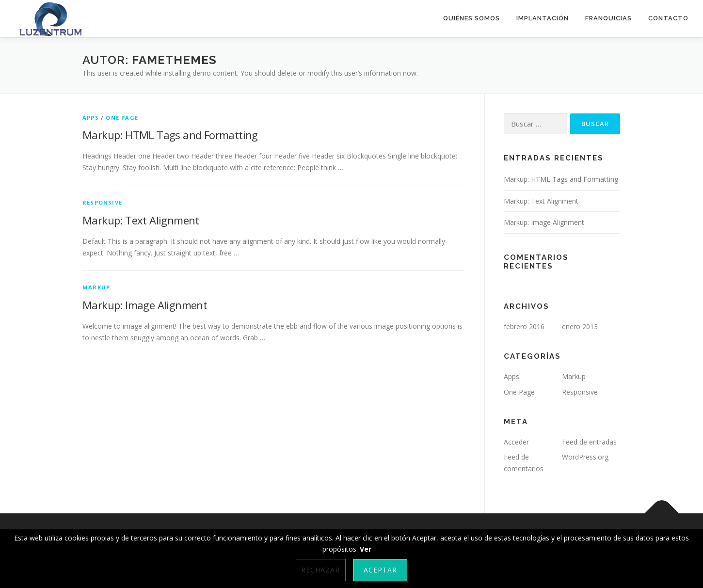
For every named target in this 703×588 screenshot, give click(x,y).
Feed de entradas (589, 442)
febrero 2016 (524, 326)
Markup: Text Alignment (141, 220)
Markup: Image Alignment (145, 305)
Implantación (543, 18)
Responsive (102, 202)
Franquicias (608, 18)
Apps (91, 118)
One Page (122, 118)
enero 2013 (580, 326)
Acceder (516, 442)
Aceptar (380, 570)
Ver (366, 549)
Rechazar (320, 570)
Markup (96, 287)
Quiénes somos (471, 18)
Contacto (668, 18)
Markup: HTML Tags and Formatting (170, 135)
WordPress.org (585, 457)
